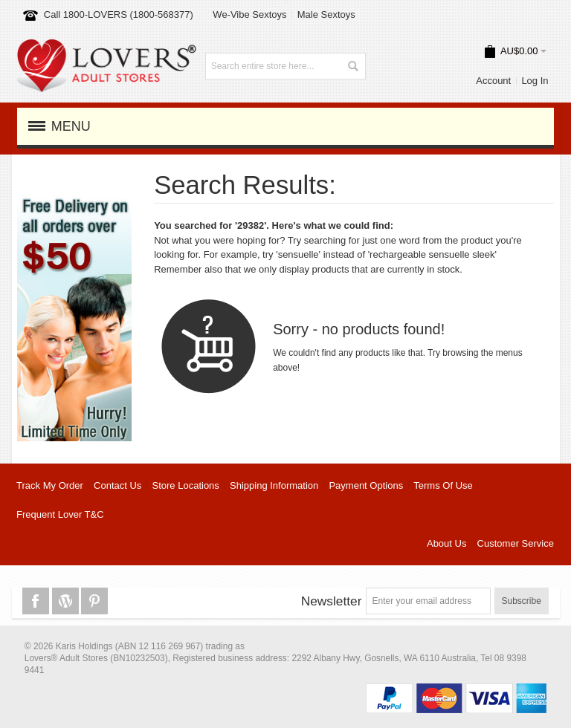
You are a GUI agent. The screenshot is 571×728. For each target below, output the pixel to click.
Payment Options (366, 485)
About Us (446, 543)
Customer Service (516, 543)
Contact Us (117, 485)
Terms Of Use (443, 485)
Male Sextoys (326, 14)
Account (493, 81)
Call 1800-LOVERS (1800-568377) (119, 14)
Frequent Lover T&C (60, 514)
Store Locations (186, 485)
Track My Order (50, 485)
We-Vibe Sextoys (249, 14)
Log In (535, 81)
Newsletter (332, 601)
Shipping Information (274, 485)
